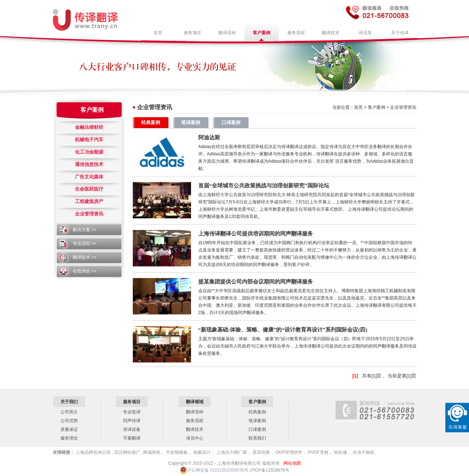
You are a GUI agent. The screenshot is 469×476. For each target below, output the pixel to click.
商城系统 (152, 452)
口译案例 (231, 122)
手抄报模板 (176, 452)
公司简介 (69, 412)
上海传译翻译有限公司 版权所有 (248, 463)
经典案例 (151, 122)
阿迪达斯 (209, 138)
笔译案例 (191, 122)
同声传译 (132, 421)
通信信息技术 (89, 164)
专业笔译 (132, 412)
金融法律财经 (89, 127)
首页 (358, 107)
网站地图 (292, 463)
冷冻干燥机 (363, 452)
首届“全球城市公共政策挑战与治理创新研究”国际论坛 (264, 186)
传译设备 (132, 429)
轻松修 (340, 452)
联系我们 (257, 438)
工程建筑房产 (89, 201)
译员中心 (195, 438)
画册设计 (201, 452)
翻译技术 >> (85, 257)
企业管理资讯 (89, 214)
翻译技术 (195, 429)
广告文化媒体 (89, 177)
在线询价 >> (85, 271)
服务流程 (195, 421)
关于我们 (69, 402)
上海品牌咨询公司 (93, 452)
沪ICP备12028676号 (269, 470)
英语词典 (261, 452)
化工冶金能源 (89, 152)
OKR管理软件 (288, 452)
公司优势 (69, 421)
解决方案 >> (85, 230)
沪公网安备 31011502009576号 (214, 470)
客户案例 (92, 110)
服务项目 (132, 402)
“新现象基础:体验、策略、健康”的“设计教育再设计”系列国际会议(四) (283, 330)
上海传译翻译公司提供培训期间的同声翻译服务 (256, 234)
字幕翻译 (132, 438)
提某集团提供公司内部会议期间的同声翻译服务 (256, 282)
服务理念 (69, 438)
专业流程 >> (85, 243)
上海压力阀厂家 (231, 452)
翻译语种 (195, 412)
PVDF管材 (317, 452)
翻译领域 (195, 402)
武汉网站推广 (127, 452)
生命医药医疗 (89, 189)
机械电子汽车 (89, 140)
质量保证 (69, 429)
